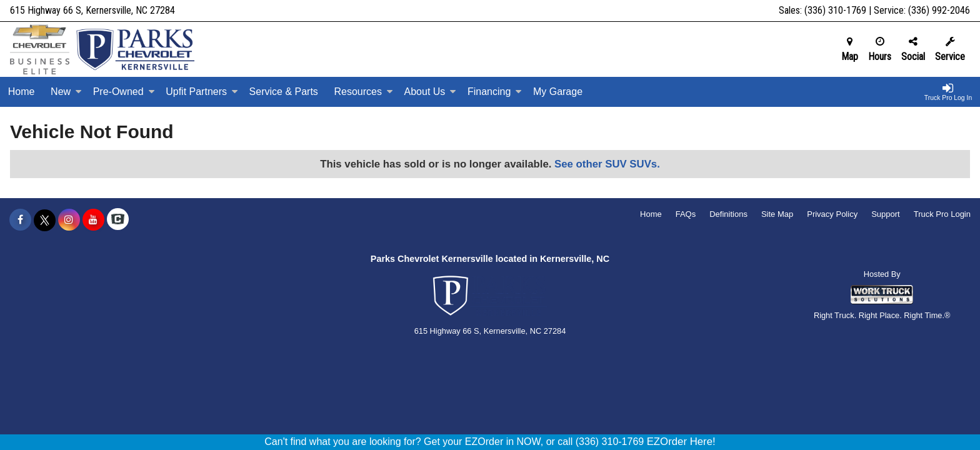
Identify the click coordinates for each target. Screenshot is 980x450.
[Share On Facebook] (20, 220)
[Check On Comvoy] (118, 220)
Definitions (728, 214)
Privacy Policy (832, 214)
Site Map (777, 214)
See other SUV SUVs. (607, 164)
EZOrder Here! (681, 442)
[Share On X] (45, 220)
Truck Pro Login (942, 214)
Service (950, 49)
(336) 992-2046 (939, 10)
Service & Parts (284, 92)
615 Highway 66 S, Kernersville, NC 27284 (92, 10)
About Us (431, 92)
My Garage (558, 92)
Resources (363, 92)
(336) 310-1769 (835, 10)
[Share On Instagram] (69, 220)
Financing (495, 92)
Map (850, 49)
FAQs (686, 214)
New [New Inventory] (66, 92)
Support (886, 214)
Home (22, 92)
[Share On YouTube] (93, 220)
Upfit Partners (202, 92)
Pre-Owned (124, 92)
